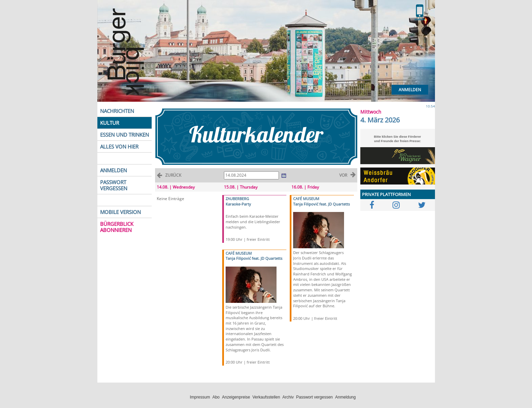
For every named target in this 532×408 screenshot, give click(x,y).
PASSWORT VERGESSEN (114, 185)
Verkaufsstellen (266, 397)
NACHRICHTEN (117, 111)
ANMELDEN (113, 170)
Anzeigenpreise (236, 397)
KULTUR (110, 123)
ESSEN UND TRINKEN (125, 135)
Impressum (200, 397)
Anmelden (410, 90)
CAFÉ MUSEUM (239, 253)
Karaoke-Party (238, 204)
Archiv (288, 397)
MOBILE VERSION (120, 212)
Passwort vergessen (315, 397)
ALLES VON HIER (119, 147)
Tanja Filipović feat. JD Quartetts (254, 258)
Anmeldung (346, 397)
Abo (216, 397)
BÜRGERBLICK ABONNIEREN (117, 227)
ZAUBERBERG (237, 199)
